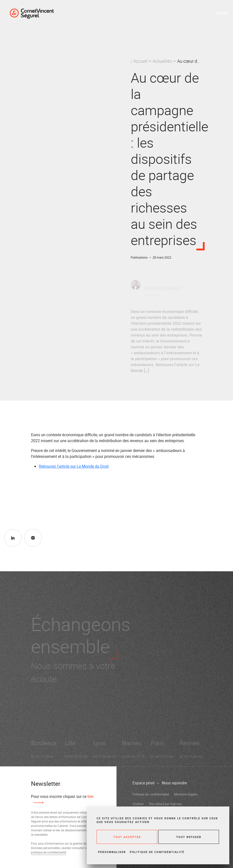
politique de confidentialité (49, 852)
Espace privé (143, 783)
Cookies (138, 804)
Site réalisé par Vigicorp (165, 804)
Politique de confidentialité (151, 794)
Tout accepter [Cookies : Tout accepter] (127, 837)
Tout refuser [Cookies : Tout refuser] (189, 837)
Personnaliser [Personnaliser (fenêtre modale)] (112, 852)
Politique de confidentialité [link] (157, 852)
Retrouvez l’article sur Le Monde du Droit (74, 466)
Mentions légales (186, 794)
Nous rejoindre (174, 783)
